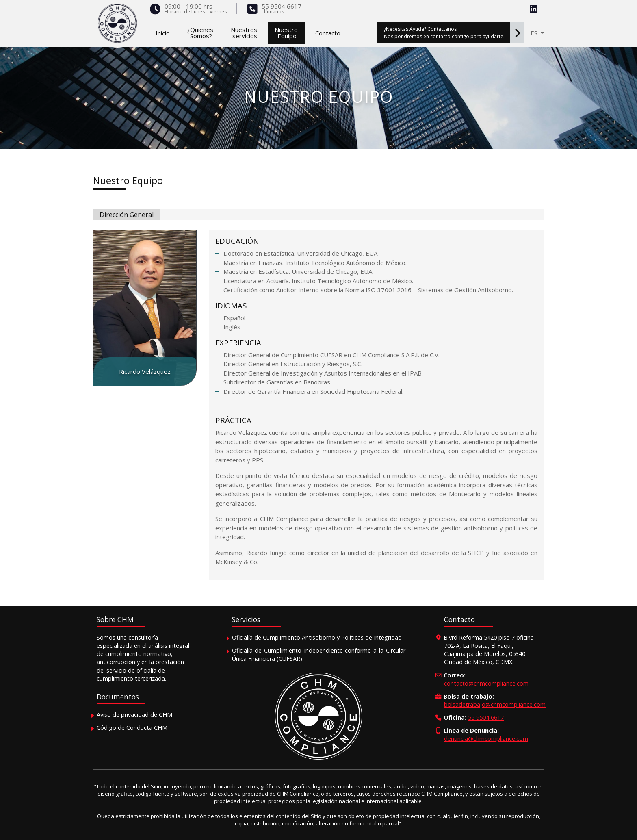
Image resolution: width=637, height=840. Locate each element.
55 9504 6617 (282, 6)
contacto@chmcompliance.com (486, 683)
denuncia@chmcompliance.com (486, 739)
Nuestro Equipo (128, 180)
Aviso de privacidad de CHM (134, 715)
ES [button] (535, 33)
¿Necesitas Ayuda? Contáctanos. (454, 33)
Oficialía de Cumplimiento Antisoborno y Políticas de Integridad (317, 637)
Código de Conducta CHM (132, 728)
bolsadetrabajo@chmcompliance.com (495, 704)
